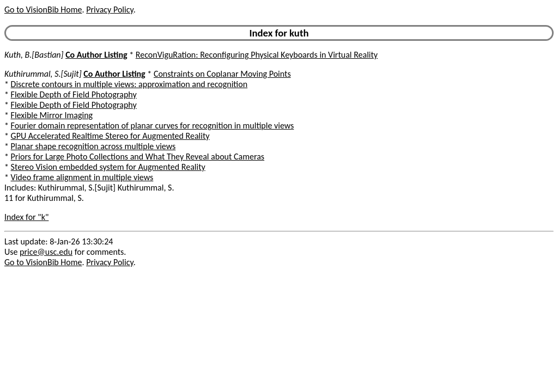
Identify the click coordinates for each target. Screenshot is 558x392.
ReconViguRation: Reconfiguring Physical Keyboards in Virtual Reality (257, 55)
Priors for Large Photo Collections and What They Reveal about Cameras (138, 157)
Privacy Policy (110, 10)
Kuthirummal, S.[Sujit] (43, 74)
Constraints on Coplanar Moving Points (222, 74)
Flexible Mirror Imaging (52, 115)
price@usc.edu (46, 252)
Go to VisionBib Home (43, 10)
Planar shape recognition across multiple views (93, 146)
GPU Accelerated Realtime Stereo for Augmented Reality (110, 136)
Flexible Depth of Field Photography (74, 94)
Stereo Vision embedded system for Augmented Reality (108, 167)
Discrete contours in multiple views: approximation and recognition (129, 84)
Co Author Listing (96, 55)
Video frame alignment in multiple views (82, 177)
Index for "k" (26, 217)
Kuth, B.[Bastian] (34, 55)
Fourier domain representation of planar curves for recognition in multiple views (153, 125)
